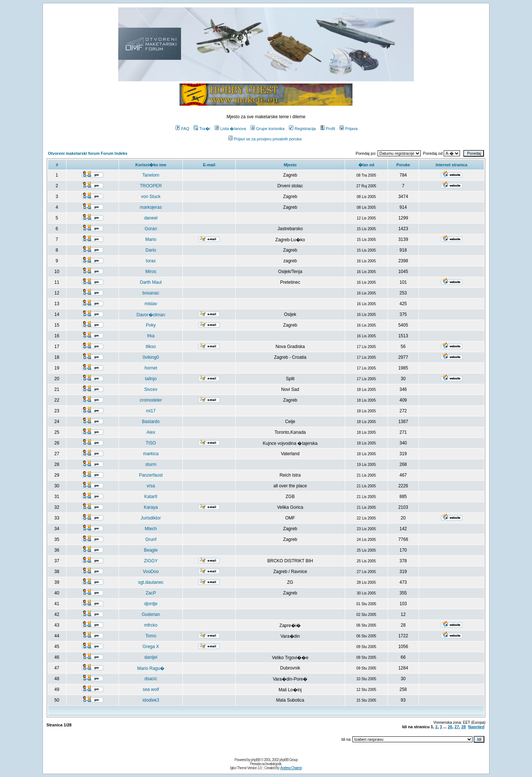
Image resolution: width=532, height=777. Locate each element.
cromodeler (151, 400)
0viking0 (151, 357)
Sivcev (151, 389)
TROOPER (151, 186)
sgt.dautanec (151, 582)
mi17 (151, 411)
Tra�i (202, 129)
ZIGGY (151, 561)
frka (151, 336)
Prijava (349, 129)
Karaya (151, 507)
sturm (151, 464)
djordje (151, 604)
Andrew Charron (291, 768)
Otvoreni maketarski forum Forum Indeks (88, 153)
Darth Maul (151, 282)
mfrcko (151, 625)
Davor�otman (151, 315)
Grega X (151, 647)
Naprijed (476, 727)
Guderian (151, 614)
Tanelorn (151, 175)
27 (457, 727)
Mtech (151, 529)
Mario (151, 239)
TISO (151, 443)
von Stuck (151, 197)
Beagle (151, 550)
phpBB (255, 760)
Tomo (151, 636)
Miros (151, 272)
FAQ (182, 129)
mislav (151, 304)
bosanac (151, 293)
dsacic (151, 679)
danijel (151, 657)
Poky (151, 325)
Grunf (151, 539)
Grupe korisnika (267, 129)
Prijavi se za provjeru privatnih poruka (265, 139)
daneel (151, 218)
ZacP (151, 593)
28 (464, 727)
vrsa (151, 486)
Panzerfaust (151, 475)
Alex (151, 432)
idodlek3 (151, 700)
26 (450, 727)
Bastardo (151, 422)
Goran (151, 229)
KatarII (151, 497)
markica (151, 454)
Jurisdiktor (151, 518)
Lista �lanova (230, 129)
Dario (151, 250)
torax (151, 261)
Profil (328, 129)
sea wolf (151, 689)
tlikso (151, 347)
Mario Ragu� (151, 668)
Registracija (302, 129)
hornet (151, 368)
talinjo (151, 379)
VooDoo (151, 572)
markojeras (151, 207)
